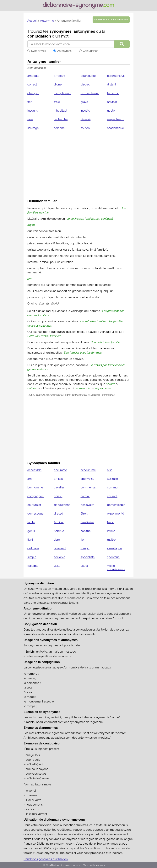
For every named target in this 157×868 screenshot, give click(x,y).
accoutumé (88, 470)
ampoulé (33, 76)
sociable (60, 557)
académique (115, 128)
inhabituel (61, 111)
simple (32, 557)
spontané (113, 557)
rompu (85, 548)
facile (31, 522)
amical (58, 479)
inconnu (33, 111)
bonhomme (35, 487)
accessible (34, 470)
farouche (113, 93)
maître (111, 540)
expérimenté (116, 514)
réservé (86, 119)
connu (58, 496)
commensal (89, 487)
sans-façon (114, 548)
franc (110, 522)
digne (58, 84)
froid (57, 102)
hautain (112, 102)
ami (30, 479)
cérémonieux (116, 76)
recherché (61, 119)
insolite (85, 111)
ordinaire (33, 548)
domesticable (116, 505)
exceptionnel (63, 93)
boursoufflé (88, 76)
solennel (60, 128)
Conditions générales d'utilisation (46, 859)
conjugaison (39, 36)
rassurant (60, 548)
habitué (59, 531)
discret (85, 84)
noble (111, 111)
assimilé (112, 479)
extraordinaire (90, 93)
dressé (58, 514)
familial (59, 522)
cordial (85, 496)
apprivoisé (87, 479)
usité (57, 566)
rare (30, 119)
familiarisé (87, 522)
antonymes (84, 31)
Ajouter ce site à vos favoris (111, 20)
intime (111, 531)
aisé (110, 470)
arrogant (60, 76)
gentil (31, 531)
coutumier (34, 505)
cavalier (59, 487)
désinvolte (88, 505)
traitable (33, 566)
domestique (35, 514)
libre (57, 540)
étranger (33, 93)
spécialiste (88, 557)
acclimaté (61, 470)
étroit (84, 514)
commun (113, 487)
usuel (84, 566)
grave (84, 102)
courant (112, 496)
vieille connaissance (116, 568)
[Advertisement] (78, 165)
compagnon (35, 496)
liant (30, 540)
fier (30, 102)
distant (112, 84)
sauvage (33, 128)
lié (82, 540)
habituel (86, 531)
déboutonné (62, 505)
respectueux (115, 119)
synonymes (61, 31)
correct (32, 84)
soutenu (86, 128)
